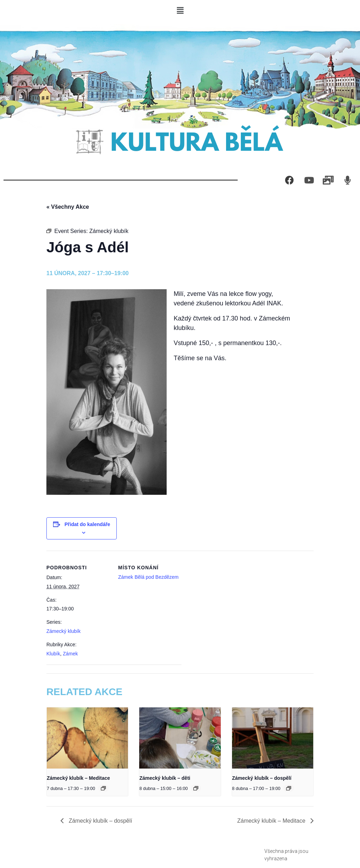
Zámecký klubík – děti (165, 778)
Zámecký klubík (63, 631)
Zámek (70, 654)
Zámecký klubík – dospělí (262, 778)
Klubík (53, 654)
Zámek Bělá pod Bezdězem (148, 577)
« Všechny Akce (68, 207)
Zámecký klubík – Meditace (78, 778)
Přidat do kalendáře (87, 524)
